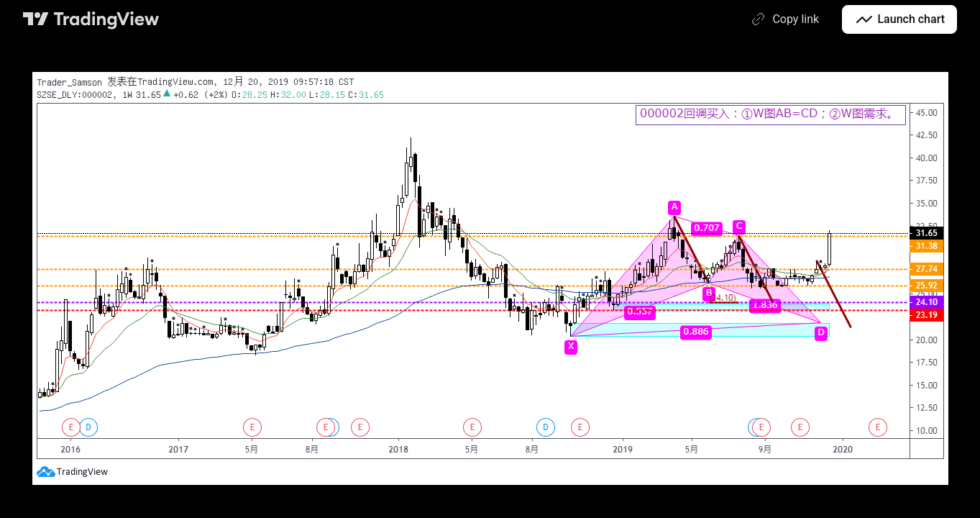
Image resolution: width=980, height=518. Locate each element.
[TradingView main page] (91, 19)
